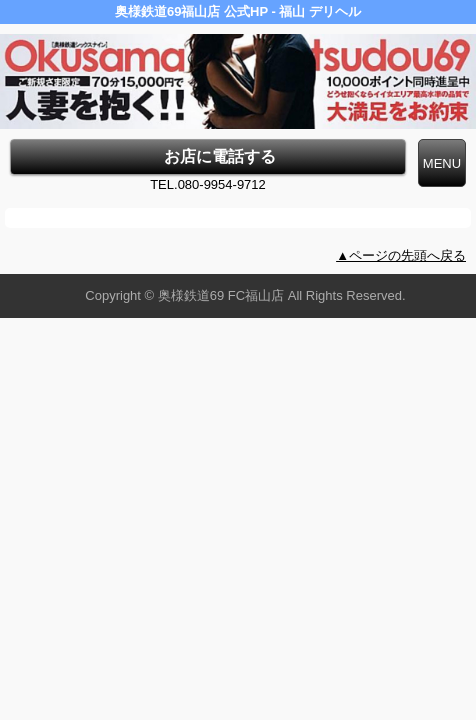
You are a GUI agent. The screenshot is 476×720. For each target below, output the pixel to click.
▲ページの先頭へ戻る (401, 255)
